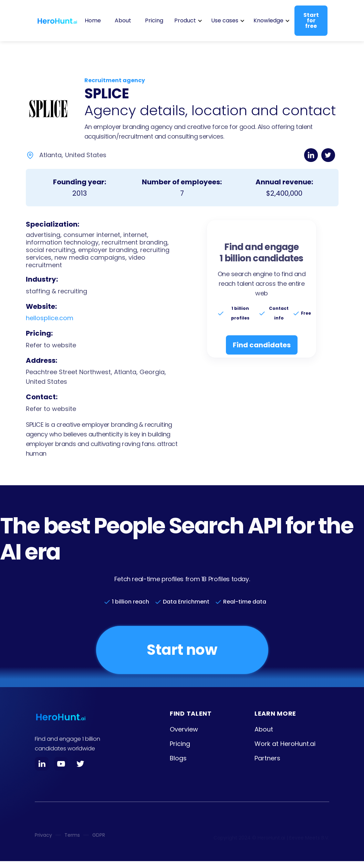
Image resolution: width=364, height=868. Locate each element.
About (123, 20)
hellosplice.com (50, 318)
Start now (182, 650)
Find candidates (262, 345)
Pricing (154, 20)
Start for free (311, 20)
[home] (57, 21)
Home (93, 20)
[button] (187, 21)
